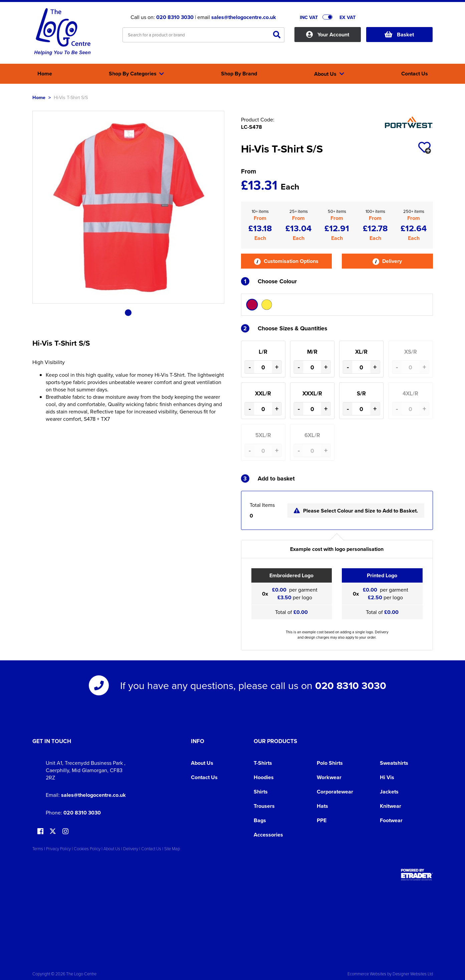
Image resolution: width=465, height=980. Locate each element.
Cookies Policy (87, 849)
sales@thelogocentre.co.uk (244, 17)
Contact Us (204, 777)
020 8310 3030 (175, 17)
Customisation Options (286, 261)
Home (39, 97)
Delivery (387, 261)
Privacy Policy (58, 849)
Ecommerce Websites (367, 974)
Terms (38, 849)
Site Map (172, 849)
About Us (202, 763)
